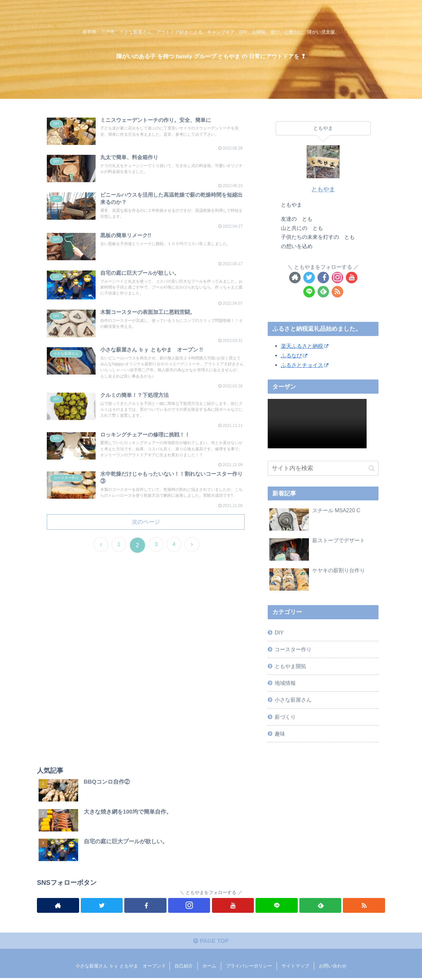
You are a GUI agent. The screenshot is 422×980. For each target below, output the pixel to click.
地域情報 (285, 683)
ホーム (209, 968)
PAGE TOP (211, 943)
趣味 (280, 734)
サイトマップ (295, 968)
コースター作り (293, 649)
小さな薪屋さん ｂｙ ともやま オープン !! (120, 968)
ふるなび (294, 355)
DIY (279, 632)
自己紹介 (184, 968)
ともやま (323, 189)
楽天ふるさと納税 (305, 346)
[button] (372, 468)
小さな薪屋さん (293, 700)
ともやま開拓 (290, 666)
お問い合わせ (333, 968)
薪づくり (285, 717)
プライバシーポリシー (249, 968)
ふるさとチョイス (305, 365)
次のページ (146, 538)
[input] (323, 468)
